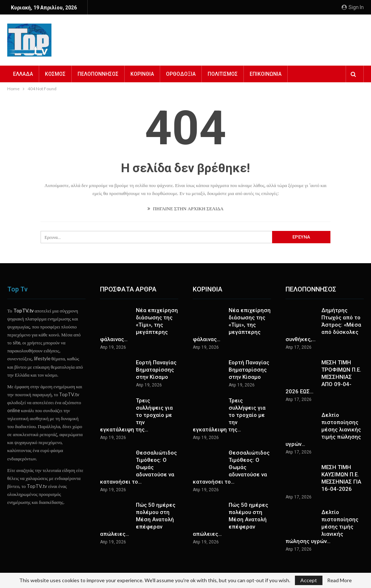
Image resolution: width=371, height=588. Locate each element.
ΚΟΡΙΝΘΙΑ (142, 74)
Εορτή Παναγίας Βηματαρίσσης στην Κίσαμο (156, 370)
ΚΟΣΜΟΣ (55, 74)
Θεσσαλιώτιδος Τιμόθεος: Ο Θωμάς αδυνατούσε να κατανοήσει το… (138, 467)
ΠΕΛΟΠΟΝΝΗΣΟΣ (98, 74)
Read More (339, 580)
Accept (309, 580)
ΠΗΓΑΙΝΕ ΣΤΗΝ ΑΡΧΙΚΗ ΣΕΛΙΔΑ (185, 208)
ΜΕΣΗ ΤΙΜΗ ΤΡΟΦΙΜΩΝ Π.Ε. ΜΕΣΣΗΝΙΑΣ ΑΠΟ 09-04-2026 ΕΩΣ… (323, 377)
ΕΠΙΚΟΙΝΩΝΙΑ (266, 74)
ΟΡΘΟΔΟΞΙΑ (181, 74)
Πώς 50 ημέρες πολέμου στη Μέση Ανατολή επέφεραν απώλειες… (138, 519)
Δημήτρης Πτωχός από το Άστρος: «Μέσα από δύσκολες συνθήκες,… (323, 325)
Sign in (353, 7)
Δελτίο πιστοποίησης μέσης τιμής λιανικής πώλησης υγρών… (322, 527)
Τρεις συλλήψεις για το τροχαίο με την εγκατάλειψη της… (136, 415)
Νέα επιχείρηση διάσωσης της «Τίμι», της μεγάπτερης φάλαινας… (139, 325)
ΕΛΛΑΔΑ (23, 74)
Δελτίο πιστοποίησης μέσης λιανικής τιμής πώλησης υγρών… (323, 430)
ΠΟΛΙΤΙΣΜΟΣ (223, 74)
